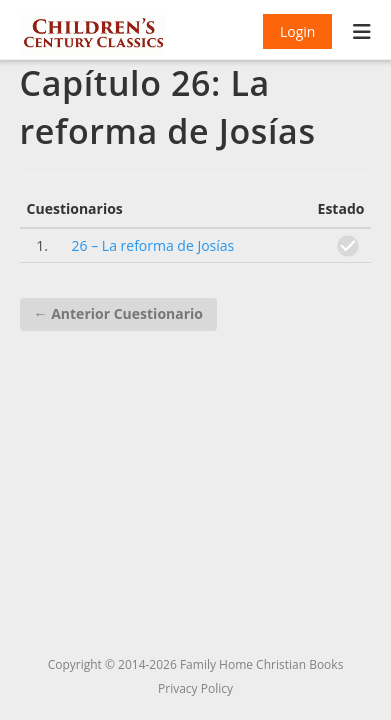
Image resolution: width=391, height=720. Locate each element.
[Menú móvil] (362, 34)
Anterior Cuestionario (118, 313)
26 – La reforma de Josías (153, 245)
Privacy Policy (195, 688)
